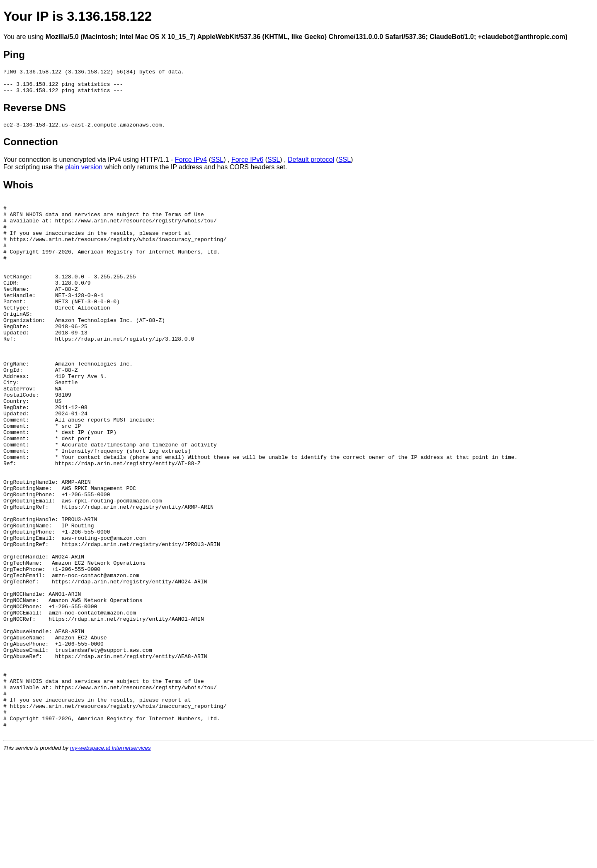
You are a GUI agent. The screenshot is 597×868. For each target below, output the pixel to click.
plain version (84, 173)
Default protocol (311, 166)
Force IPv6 (247, 166)
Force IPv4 (191, 166)
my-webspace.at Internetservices (110, 861)
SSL (217, 166)
